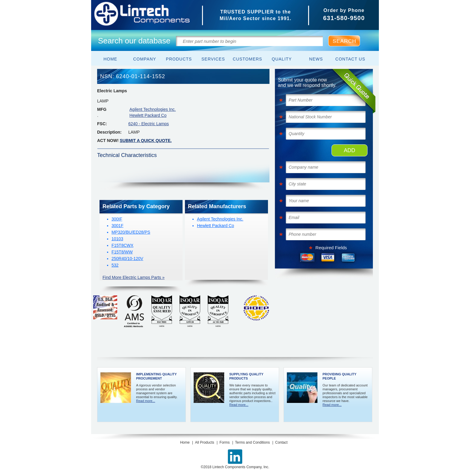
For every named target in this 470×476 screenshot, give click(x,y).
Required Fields (331, 248)
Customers (248, 59)
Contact (281, 442)
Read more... (146, 401)
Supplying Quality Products (246, 376)
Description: (109, 132)
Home (110, 59)
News (316, 59)
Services (213, 59)
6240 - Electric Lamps (149, 124)
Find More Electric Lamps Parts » (134, 277)
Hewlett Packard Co (148, 115)
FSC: (102, 124)
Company (145, 59)
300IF (117, 219)
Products (179, 59)
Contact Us (350, 59)
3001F (117, 226)
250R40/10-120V (127, 259)
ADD (350, 150)
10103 (117, 239)
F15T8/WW (122, 252)
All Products (204, 442)
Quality (282, 59)
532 (115, 265)
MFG (102, 109)
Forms (225, 442)
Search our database (134, 41)
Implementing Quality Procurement (156, 376)
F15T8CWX (122, 245)
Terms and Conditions (252, 442)
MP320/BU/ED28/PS (131, 232)
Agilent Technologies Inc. (153, 109)
